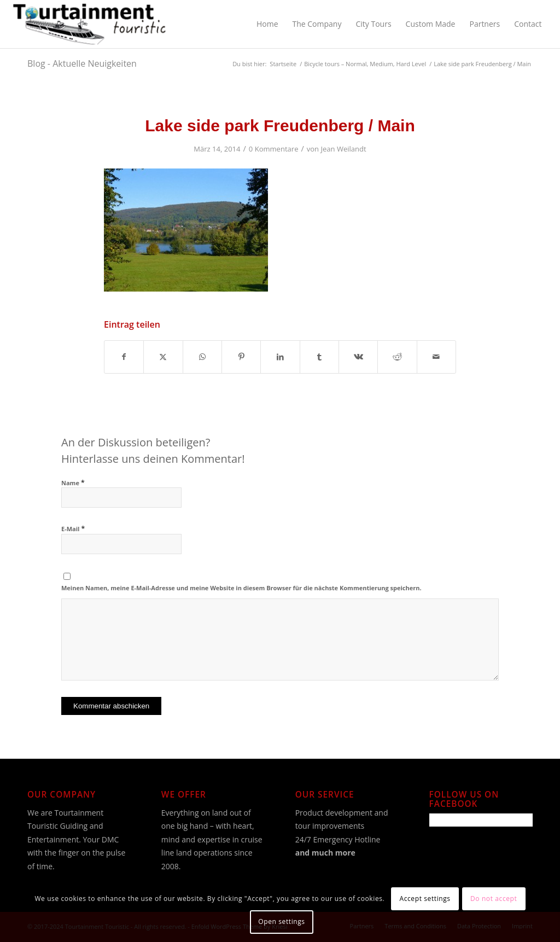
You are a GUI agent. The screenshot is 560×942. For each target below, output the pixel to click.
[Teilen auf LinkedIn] (280, 357)
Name (73, 483)
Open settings (281, 921)
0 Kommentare (274, 149)
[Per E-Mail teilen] (436, 357)
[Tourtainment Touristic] (89, 24)
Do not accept (494, 899)
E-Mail (73, 529)
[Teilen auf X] (163, 357)
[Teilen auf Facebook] (124, 357)
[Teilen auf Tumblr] (319, 357)
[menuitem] (267, 24)
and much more (325, 853)
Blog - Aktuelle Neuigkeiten (82, 63)
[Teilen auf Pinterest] (241, 357)
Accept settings (425, 899)
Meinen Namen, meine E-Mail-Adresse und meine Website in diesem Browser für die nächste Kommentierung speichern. (241, 588)
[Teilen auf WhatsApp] (202, 357)
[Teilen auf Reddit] (397, 357)
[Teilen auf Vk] (358, 357)
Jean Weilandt (344, 149)
